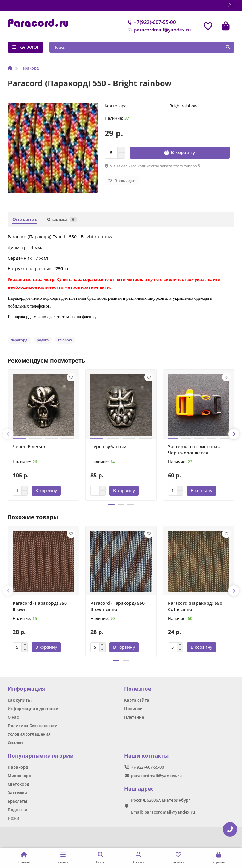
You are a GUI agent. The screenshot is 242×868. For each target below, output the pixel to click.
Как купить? (20, 700)
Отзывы (62, 219)
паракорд (19, 340)
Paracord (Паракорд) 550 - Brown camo (119, 606)
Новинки (133, 709)
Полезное (138, 689)
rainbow (65, 340)
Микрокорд (19, 776)
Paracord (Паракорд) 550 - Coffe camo (196, 606)
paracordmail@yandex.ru (158, 30)
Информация (26, 689)
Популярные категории (41, 756)
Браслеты (17, 801)
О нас (13, 717)
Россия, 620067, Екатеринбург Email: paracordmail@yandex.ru (163, 806)
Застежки (17, 793)
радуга (43, 340)
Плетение (134, 717)
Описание (25, 219)
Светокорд (18, 784)
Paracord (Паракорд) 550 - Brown (41, 606)
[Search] (142, 47)
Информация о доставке (33, 709)
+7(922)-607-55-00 (150, 22)
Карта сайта (137, 700)
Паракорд (29, 68)
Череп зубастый (108, 446)
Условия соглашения (29, 734)
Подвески (17, 810)
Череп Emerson (30, 446)
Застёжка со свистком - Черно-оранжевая (194, 450)
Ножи (13, 818)
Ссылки (15, 743)
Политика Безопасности (33, 726)
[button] (8, 434)
